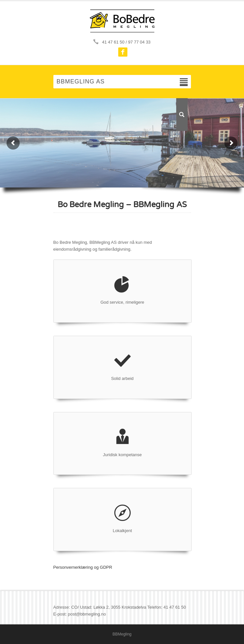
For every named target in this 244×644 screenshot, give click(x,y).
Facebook (123, 52)
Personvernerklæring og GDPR (83, 567)
